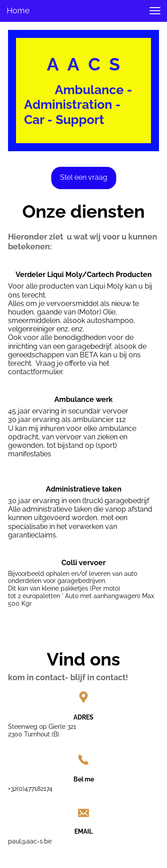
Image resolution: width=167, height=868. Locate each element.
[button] (155, 11)
